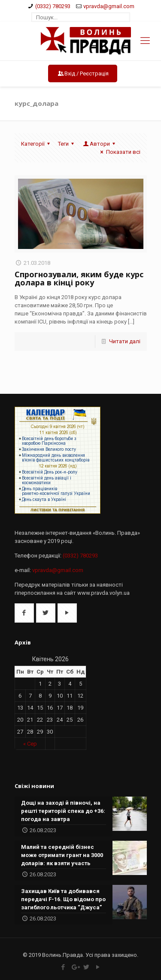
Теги (67, 144)
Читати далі (125, 341)
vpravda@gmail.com (109, 6)
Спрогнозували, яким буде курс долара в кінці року (79, 278)
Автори (100, 144)
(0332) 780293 (53, 6)
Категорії (37, 144)
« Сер (30, 744)
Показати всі (119, 152)
